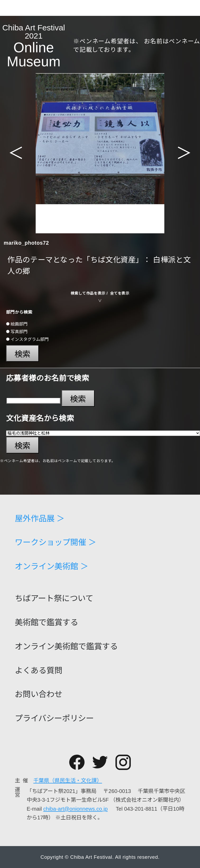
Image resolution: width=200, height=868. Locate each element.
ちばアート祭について (54, 598)
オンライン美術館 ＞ (52, 567)
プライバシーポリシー (54, 718)
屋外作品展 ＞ (40, 519)
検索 (22, 354)
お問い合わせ (39, 694)
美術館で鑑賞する (46, 623)
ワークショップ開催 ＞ (55, 542)
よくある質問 (39, 671)
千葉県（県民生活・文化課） (68, 781)
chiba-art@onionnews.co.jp (76, 809)
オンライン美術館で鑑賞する (66, 647)
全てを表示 (120, 293)
